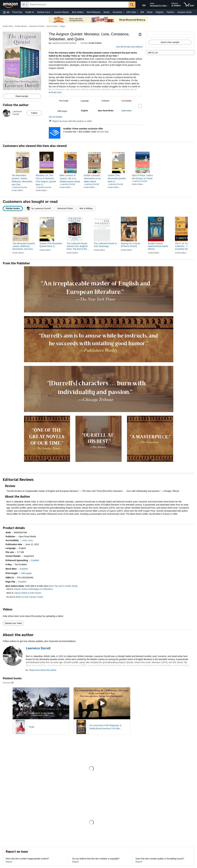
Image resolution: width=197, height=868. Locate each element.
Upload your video (13, 623)
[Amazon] (11, 5)
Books (107, 12)
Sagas (62, 26)
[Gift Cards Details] (137, 12)
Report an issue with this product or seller (70, 121)
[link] (22, 180)
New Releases (94, 12)
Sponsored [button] (8, 683)
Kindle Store (8, 26)
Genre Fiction (52, 26)
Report (9, 862)
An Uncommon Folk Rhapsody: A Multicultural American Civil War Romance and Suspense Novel (105, 727)
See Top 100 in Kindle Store (63, 586)
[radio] (13, 208)
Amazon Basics (62, 12)
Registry (160, 12)
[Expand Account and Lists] (168, 6)
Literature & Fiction (37, 26)
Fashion (171, 12)
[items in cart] (189, 5)
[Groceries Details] (123, 12)
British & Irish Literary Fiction (30, 597)
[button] (6, 12)
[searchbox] (79, 5)
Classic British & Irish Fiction (28, 593)
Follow (34, 113)
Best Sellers (78, 12)
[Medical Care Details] (51, 12)
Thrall (31, 727)
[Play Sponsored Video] (41, 703)
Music (150, 12)
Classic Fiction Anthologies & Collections (33, 589)
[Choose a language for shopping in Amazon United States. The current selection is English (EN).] (142, 5)
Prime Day (17, 12)
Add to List (153, 53)
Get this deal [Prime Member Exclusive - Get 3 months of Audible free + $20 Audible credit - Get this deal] (103, 132)
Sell (142, 12)
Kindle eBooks (21, 26)
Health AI (30, 12)
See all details (55, 117)
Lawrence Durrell (60, 43)
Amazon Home (185, 12)
